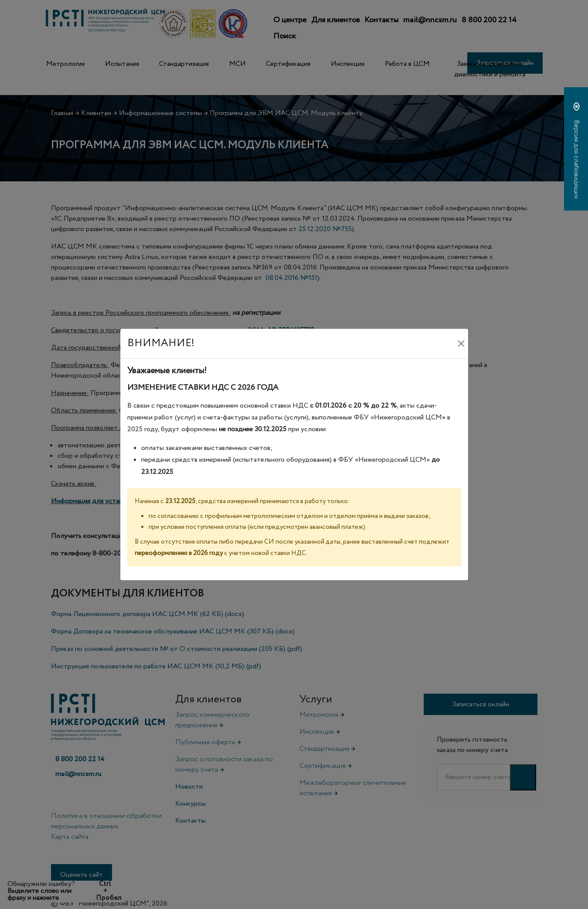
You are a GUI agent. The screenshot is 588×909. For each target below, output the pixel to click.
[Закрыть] (461, 344)
